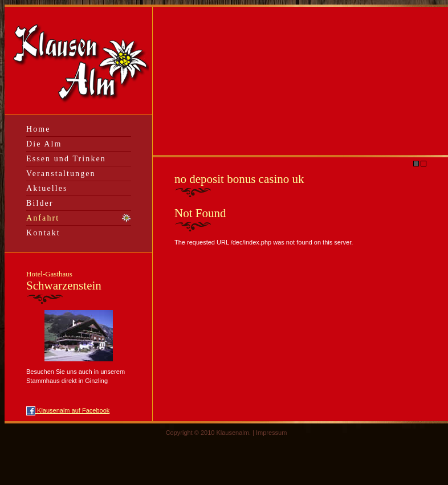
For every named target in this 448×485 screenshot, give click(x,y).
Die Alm (44, 144)
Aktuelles (47, 188)
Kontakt (43, 233)
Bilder (40, 203)
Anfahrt (43, 218)
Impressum (271, 433)
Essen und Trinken (66, 159)
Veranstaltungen (61, 174)
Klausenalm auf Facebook (68, 410)
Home (38, 129)
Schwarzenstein (64, 281)
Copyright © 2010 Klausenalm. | (211, 433)
